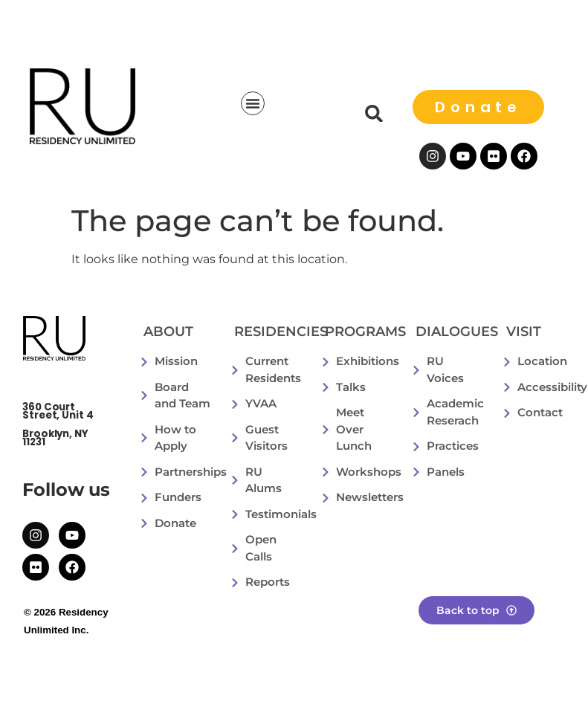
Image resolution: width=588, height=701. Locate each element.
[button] (253, 103)
